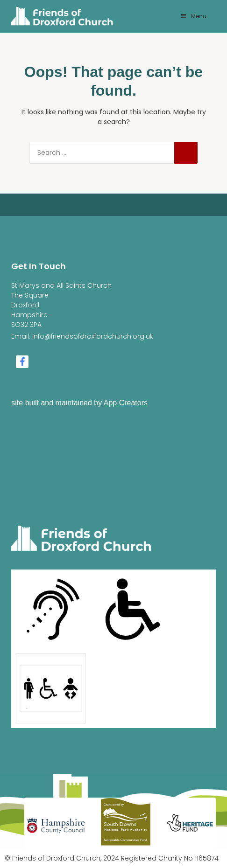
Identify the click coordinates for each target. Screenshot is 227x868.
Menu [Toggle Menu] (193, 16)
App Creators (126, 403)
